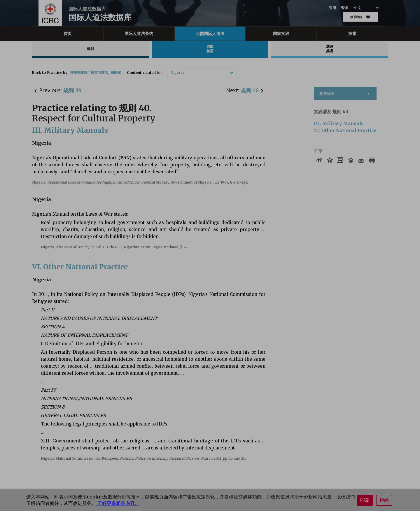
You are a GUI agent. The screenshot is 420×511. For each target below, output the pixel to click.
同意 (365, 500)
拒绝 (384, 500)
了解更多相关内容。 (118, 503)
